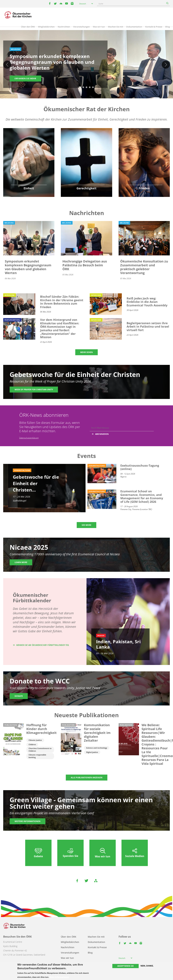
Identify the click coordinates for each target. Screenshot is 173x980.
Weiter (166, 65)
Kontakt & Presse (154, 27)
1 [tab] (80, 87)
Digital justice (92, 752)
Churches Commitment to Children (40, 750)
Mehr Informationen (59, 977)
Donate (19, 696)
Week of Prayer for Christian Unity (34, 390)
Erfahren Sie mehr (25, 79)
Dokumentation (134, 27)
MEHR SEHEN (86, 352)
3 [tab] (86, 87)
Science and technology (97, 748)
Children (32, 744)
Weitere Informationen (28, 821)
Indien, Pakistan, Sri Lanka (118, 644)
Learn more (21, 562)
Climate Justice (35, 740)
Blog (168, 27)
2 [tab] (83, 87)
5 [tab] (93, 87)
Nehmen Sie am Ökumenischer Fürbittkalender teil (43, 645)
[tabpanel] (86, 65)
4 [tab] (90, 87)
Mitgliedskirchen (46, 27)
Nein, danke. (147, 966)
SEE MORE (86, 525)
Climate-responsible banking (37, 756)
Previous (7, 65)
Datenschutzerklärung (29, 438)
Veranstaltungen (81, 27)
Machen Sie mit (116, 27)
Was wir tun (99, 27)
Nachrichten (64, 27)
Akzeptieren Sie (125, 966)
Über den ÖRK (28, 27)
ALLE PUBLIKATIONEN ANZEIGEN (87, 778)
